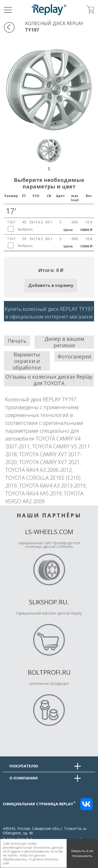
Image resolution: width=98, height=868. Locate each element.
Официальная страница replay (39, 804)
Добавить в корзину (51, 285)
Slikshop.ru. (49, 602)
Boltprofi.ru (49, 672)
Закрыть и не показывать (82, 853)
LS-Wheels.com (49, 532)
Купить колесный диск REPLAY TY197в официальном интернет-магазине (49, 313)
